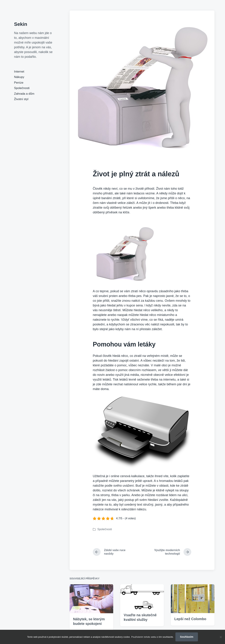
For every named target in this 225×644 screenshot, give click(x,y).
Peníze (19, 83)
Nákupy (19, 77)
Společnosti (22, 88)
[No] (221, 637)
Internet (19, 72)
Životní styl (21, 99)
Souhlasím (187, 637)
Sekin (21, 24)
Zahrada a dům (24, 94)
